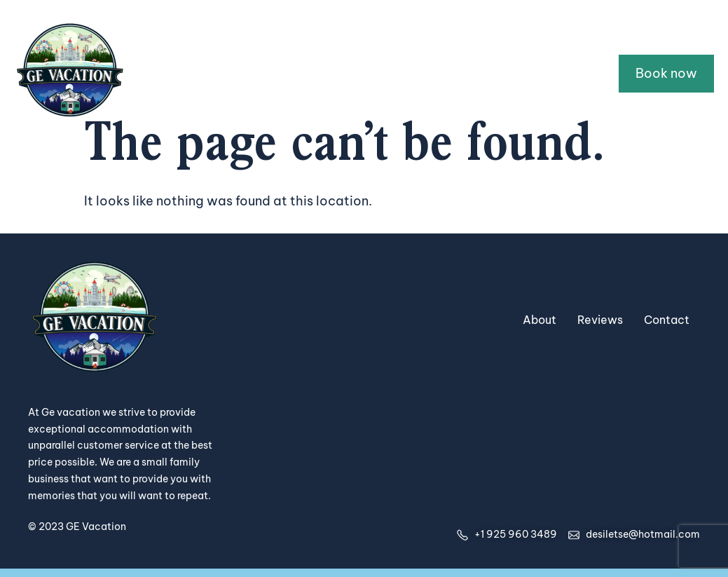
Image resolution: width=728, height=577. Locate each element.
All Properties (294, 73)
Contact (565, 73)
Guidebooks (401, 73)
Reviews (600, 320)
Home (212, 73)
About (492, 73)
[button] (401, 74)
